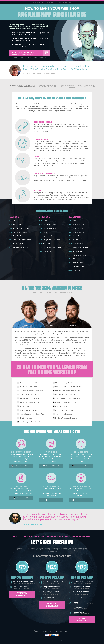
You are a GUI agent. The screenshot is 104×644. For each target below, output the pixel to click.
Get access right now (26, 53)
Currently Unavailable (22, 594)
